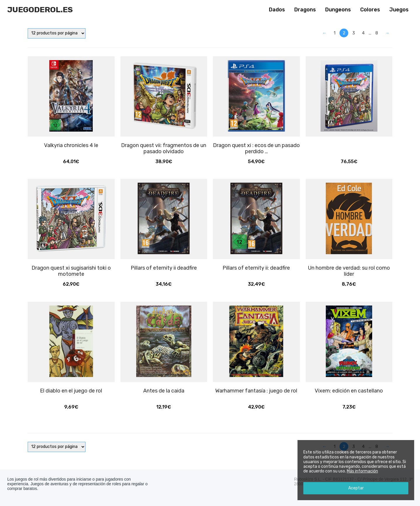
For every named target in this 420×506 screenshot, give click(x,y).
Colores (370, 10)
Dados (277, 10)
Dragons (305, 10)
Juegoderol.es (40, 10)
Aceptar (356, 488)
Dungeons (338, 10)
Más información (362, 471)
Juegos (399, 10)
